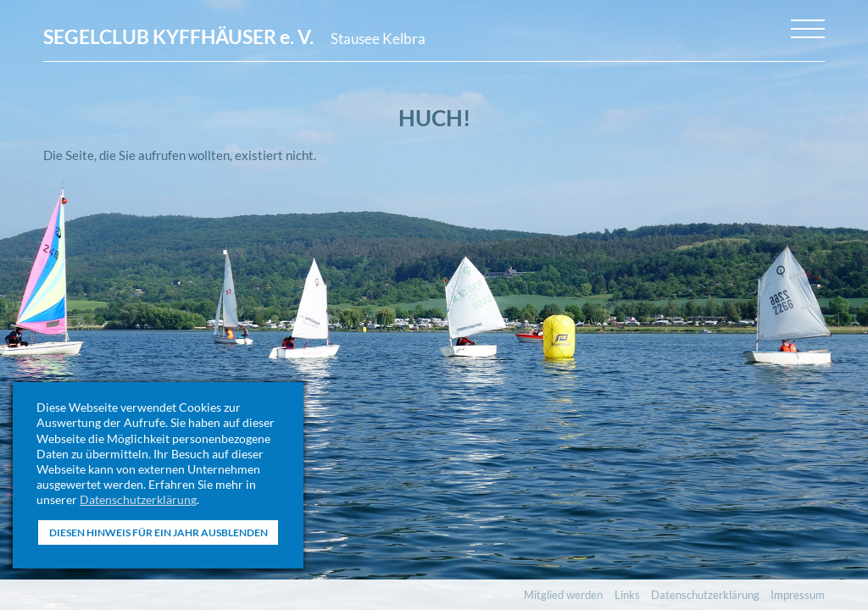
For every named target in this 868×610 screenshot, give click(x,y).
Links (627, 595)
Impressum (798, 595)
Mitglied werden (563, 595)
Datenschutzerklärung (138, 499)
